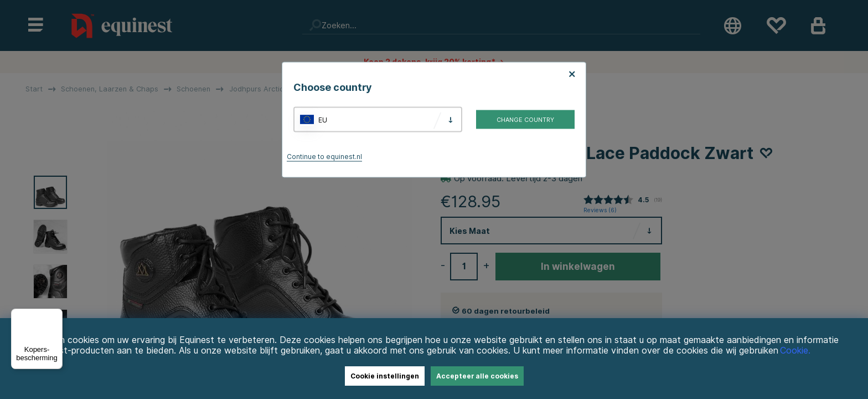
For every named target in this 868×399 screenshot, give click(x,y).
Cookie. (795, 351)
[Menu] (56, 315)
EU (323, 119)
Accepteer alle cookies (477, 376)
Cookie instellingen (385, 376)
